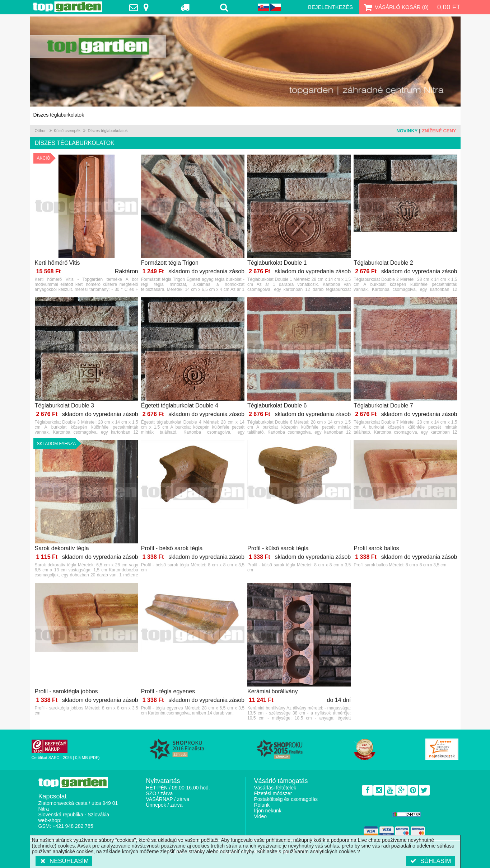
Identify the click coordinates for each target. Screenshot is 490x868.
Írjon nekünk (268, 811)
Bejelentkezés (330, 7)
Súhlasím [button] (430, 861)
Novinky (407, 131)
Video (261, 816)
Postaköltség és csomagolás (286, 799)
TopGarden (67, 7)
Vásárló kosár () (395, 7)
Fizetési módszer (273, 793)
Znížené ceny (439, 131)
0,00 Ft (449, 7)
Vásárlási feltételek (275, 788)
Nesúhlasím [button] (64, 861)
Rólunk (262, 805)
